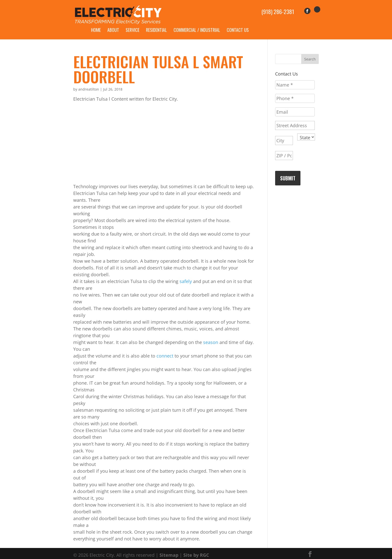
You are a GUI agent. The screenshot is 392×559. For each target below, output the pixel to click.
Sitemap (169, 549)
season (211, 336)
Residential (156, 24)
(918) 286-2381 (278, 9)
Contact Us (238, 24)
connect (165, 350)
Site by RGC (196, 549)
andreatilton (89, 83)
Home (96, 24)
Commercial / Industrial (197, 24)
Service (133, 24)
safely (186, 275)
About (113, 24)
